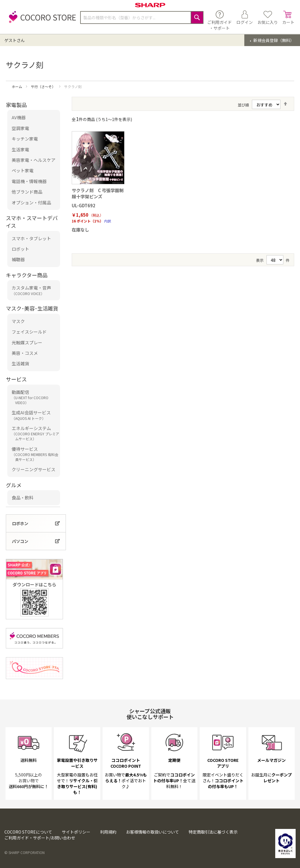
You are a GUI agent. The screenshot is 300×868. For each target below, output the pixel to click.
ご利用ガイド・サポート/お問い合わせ (40, 838)
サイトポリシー (76, 832)
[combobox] (142, 17)
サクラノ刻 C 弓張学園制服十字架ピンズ (98, 193)
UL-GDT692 (84, 205)
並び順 (243, 105)
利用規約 (108, 832)
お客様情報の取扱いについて (152, 832)
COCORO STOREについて (28, 832)
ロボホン (20, 523)
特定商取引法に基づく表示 (213, 832)
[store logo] (41, 20)
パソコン (20, 541)
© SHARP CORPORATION (24, 852)
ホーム (17, 86)
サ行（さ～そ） (44, 86)
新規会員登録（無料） (273, 40)
